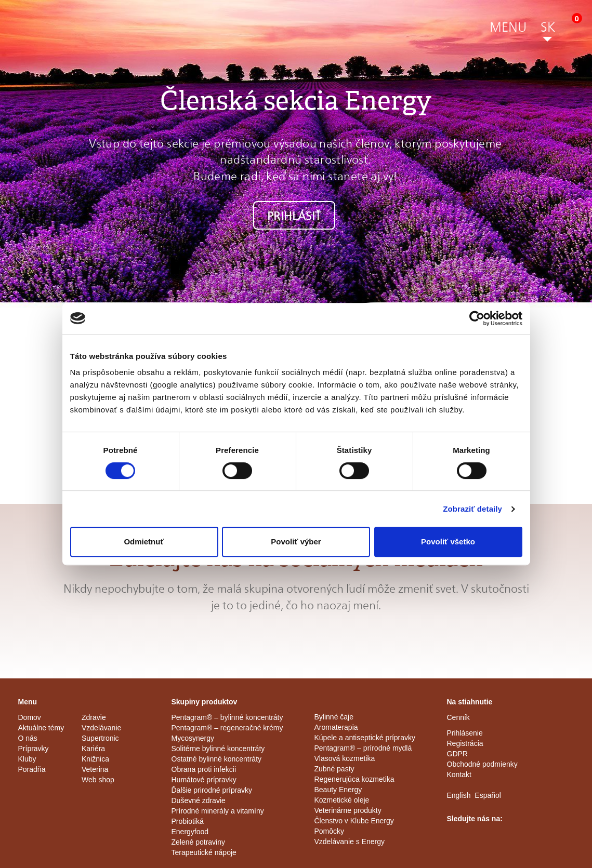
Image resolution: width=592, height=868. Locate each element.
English (459, 795)
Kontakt (459, 774)
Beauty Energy (338, 790)
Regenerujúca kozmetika (354, 779)
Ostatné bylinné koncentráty (217, 759)
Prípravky (34, 749)
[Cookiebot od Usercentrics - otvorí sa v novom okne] (477, 318)
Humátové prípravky (204, 780)
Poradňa (32, 769)
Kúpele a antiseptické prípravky (365, 738)
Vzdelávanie (101, 728)
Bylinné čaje (334, 717)
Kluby (27, 759)
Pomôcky (330, 831)
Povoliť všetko (448, 542)
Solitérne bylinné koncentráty (218, 749)
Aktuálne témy (41, 728)
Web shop (98, 780)
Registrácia (465, 743)
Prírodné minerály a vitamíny (218, 811)
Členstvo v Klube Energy (354, 821)
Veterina (95, 769)
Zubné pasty (334, 769)
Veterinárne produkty (348, 810)
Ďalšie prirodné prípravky (212, 790)
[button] (508, 29)
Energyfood (190, 832)
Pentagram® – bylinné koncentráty (227, 717)
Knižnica (95, 759)
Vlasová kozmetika (345, 758)
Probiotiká (188, 821)
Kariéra (93, 749)
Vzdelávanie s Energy (350, 842)
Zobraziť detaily (472, 509)
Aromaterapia (336, 727)
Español (488, 795)
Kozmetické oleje (342, 800)
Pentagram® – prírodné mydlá (363, 748)
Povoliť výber (296, 542)
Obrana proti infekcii (204, 769)
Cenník (458, 717)
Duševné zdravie (199, 800)
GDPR (457, 754)
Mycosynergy (193, 738)
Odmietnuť (144, 542)
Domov (30, 717)
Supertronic (100, 738)
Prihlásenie (465, 733)
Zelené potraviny (199, 842)
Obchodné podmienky (482, 764)
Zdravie (94, 717)
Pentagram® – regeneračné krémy (227, 728)
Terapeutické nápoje (204, 852)
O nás (28, 738)
